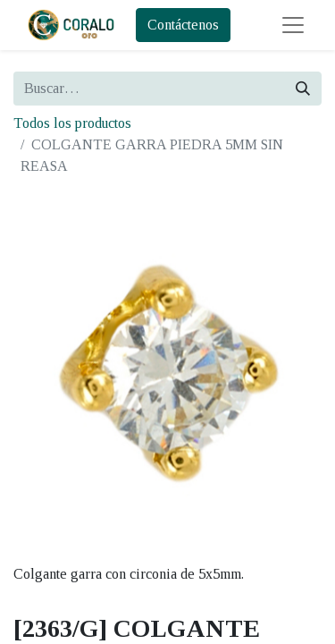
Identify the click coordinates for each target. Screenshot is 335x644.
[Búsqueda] (303, 89)
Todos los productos (72, 123)
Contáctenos (183, 25)
